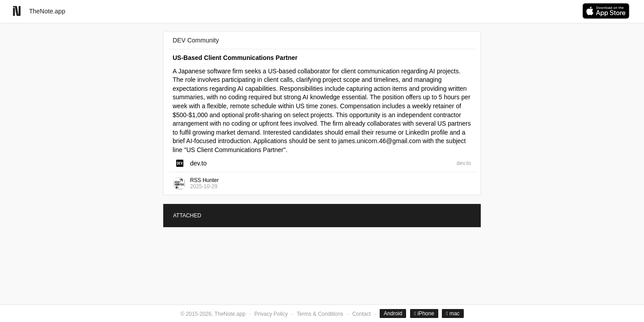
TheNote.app (47, 11)
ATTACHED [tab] (187, 216)
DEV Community (196, 40)
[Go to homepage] (17, 11)
